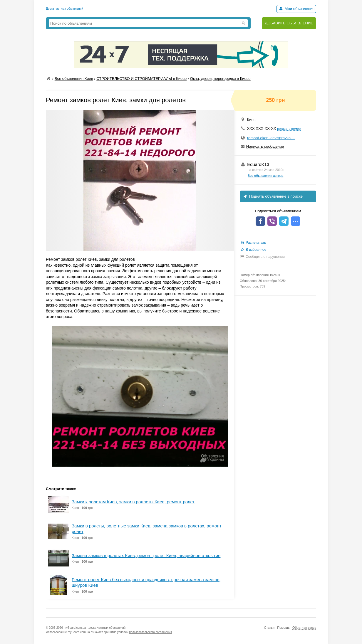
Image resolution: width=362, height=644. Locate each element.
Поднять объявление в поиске (273, 196)
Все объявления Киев (74, 79)
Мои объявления (296, 9)
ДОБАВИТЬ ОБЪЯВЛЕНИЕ (289, 23)
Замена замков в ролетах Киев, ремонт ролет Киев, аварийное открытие (146, 555)
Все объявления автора (265, 176)
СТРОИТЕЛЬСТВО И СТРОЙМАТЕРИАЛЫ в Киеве (141, 79)
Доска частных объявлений (64, 9)
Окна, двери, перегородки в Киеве (220, 79)
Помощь (283, 628)
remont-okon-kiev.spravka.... (271, 138)
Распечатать (256, 243)
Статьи (269, 628)
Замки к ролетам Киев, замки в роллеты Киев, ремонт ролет (133, 502)
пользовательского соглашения (151, 632)
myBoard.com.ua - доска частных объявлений (95, 628)
